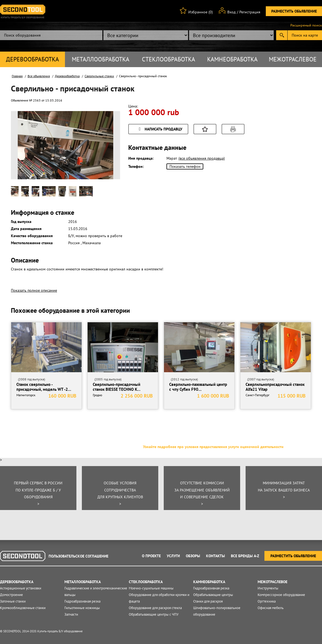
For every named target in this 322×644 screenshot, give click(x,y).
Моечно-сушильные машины (151, 588)
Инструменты (268, 588)
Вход (232, 12)
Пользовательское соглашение (78, 556)
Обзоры (193, 556)
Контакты (215, 556)
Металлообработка (101, 59)
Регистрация (250, 12)
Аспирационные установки (21, 588)
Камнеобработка (232, 59)
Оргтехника (267, 601)
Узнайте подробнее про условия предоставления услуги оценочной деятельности (213, 447)
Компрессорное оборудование (281, 595)
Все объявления (39, 76)
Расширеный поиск (306, 25)
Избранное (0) (201, 12)
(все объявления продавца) (202, 158)
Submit (282, 35)
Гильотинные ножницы (82, 608)
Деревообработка (32, 59)
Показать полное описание (34, 290)
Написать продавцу (160, 129)
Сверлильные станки (99, 76)
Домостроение (11, 595)
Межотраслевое (293, 59)
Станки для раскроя (208, 601)
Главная (17, 76)
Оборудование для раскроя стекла (155, 608)
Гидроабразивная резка (82, 601)
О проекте (151, 556)
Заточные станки (13, 601)
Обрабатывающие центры (213, 595)
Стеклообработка (169, 59)
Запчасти (71, 614)
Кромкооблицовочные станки (23, 608)
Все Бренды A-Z (245, 556)
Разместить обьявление (294, 11)
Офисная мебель (271, 608)
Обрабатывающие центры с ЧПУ (154, 614)
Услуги (173, 556)
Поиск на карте (305, 35)
